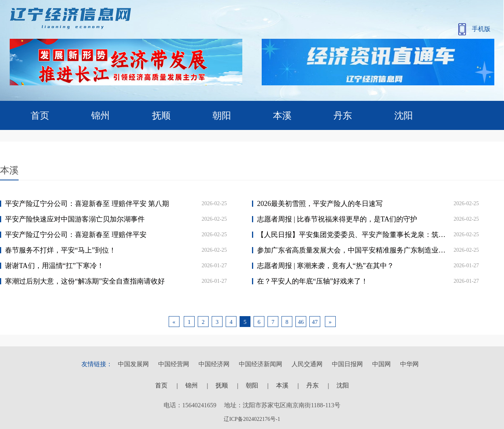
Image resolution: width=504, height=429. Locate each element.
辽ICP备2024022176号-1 (252, 419)
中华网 (409, 364)
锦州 (100, 116)
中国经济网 (214, 364)
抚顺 (161, 116)
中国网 (381, 364)
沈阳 (404, 116)
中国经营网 (174, 364)
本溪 (282, 116)
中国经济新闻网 (261, 364)
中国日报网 (347, 364)
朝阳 (222, 116)
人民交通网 (307, 364)
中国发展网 (133, 364)
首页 (40, 116)
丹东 (343, 116)
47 (315, 322)
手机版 (474, 29)
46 (301, 322)
